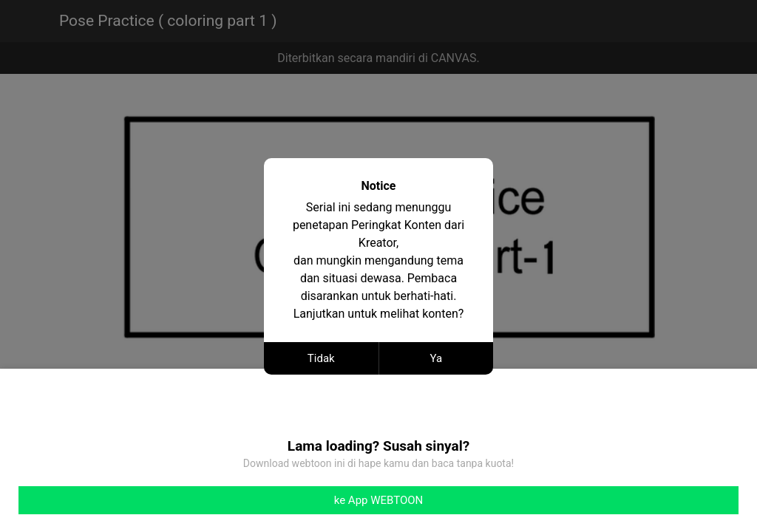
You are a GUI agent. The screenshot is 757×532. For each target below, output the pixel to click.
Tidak (321, 358)
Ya (436, 358)
